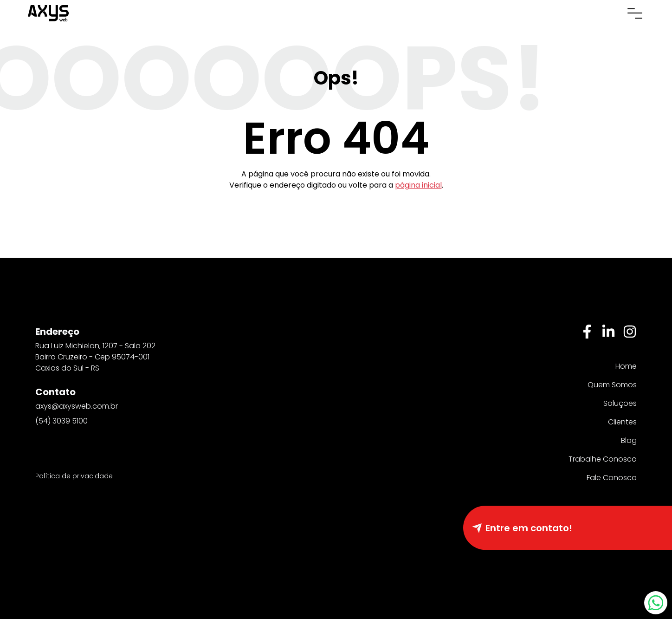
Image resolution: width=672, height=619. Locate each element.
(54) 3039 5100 (61, 421)
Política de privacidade (74, 476)
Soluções (620, 403)
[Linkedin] (608, 332)
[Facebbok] (587, 332)
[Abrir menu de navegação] (635, 13)
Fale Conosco (612, 478)
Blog (629, 440)
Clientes (622, 422)
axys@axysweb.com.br (77, 406)
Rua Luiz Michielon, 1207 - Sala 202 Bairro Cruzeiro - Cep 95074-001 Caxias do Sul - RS (95, 357)
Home (626, 366)
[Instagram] (630, 332)
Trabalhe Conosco (603, 459)
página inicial (418, 185)
